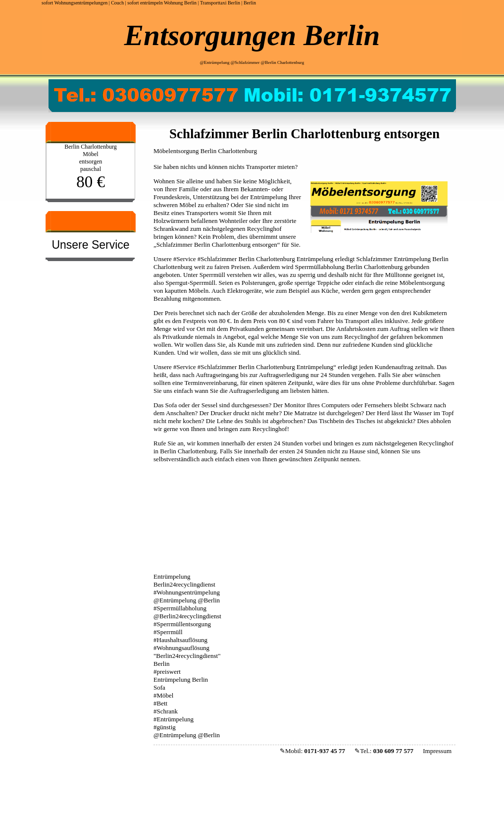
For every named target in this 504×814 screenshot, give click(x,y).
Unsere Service (90, 245)
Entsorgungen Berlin (252, 35)
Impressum (437, 751)
